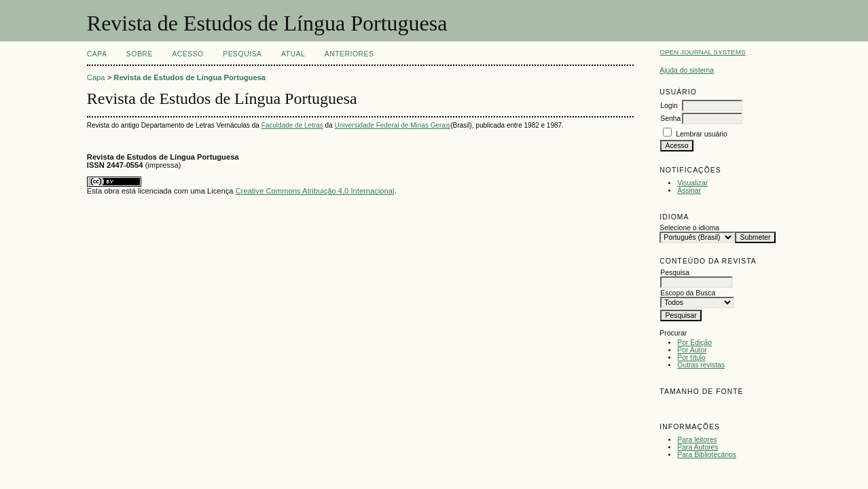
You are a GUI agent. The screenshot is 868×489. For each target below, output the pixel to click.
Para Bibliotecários (707, 455)
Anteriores (349, 54)
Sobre (140, 54)
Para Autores (698, 447)
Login (669, 106)
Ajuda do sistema (687, 70)
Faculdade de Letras (292, 125)
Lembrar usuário (702, 134)
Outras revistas (701, 365)
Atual (293, 54)
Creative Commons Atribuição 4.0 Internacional (315, 191)
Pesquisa (242, 54)
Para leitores (697, 440)
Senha (670, 119)
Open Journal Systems (702, 52)
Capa (97, 54)
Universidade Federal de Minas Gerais (392, 125)
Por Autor (692, 350)
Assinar (689, 191)
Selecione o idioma (689, 228)
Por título (691, 358)
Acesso (187, 54)
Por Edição (694, 343)
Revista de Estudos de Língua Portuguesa (189, 77)
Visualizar (692, 183)
